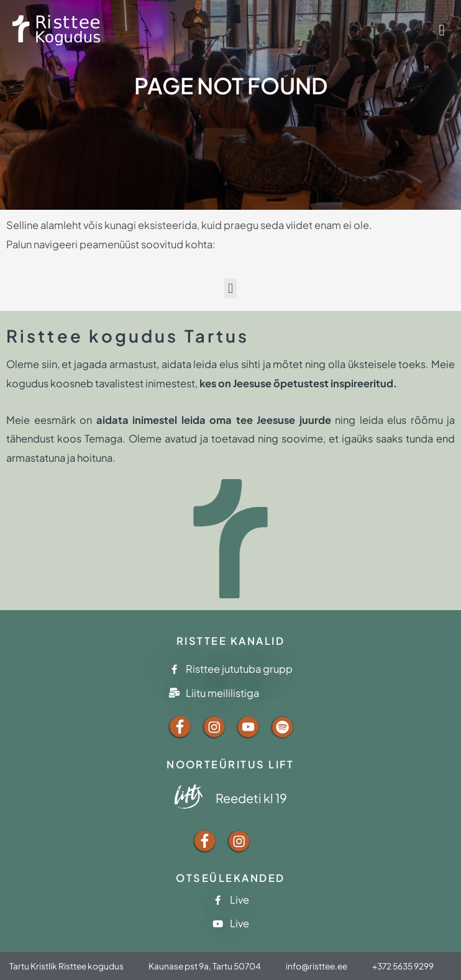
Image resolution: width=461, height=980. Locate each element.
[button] (442, 30)
